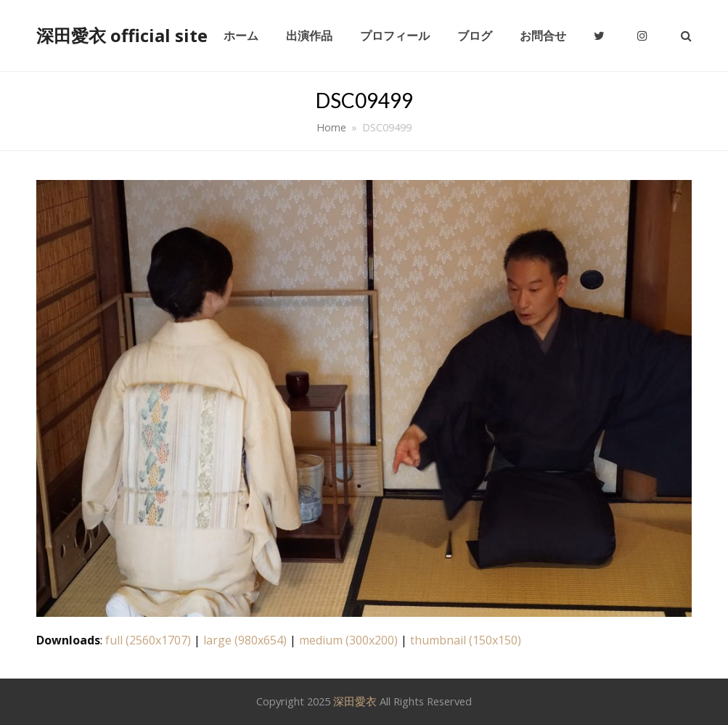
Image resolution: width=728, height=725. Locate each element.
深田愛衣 (355, 701)
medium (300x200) (348, 640)
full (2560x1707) (148, 640)
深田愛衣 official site (122, 35)
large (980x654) (245, 640)
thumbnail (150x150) (466, 640)
